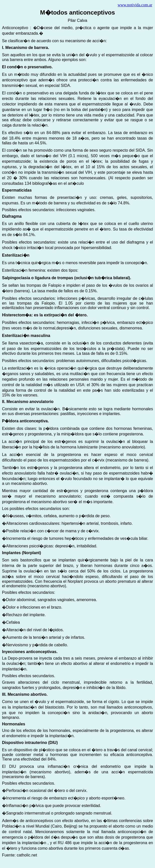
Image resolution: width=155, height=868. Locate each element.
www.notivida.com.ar (135, 5)
